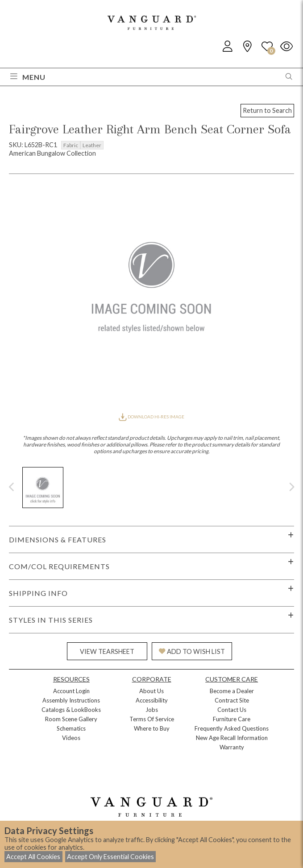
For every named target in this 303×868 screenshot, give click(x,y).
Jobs (152, 710)
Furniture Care (232, 719)
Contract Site (232, 700)
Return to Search (267, 110)
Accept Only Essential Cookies (110, 857)
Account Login (71, 691)
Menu (28, 77)
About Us (151, 691)
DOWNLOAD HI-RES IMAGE (151, 417)
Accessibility (152, 700)
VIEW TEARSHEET (107, 651)
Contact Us (232, 710)
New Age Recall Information (232, 738)
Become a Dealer (232, 691)
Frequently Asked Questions (232, 728)
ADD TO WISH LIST (192, 651)
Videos (71, 738)
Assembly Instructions (71, 700)
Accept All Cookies (33, 857)
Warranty (232, 747)
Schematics (71, 728)
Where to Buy (152, 728)
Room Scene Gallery (71, 719)
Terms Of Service (152, 719)
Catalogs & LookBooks (71, 710)
